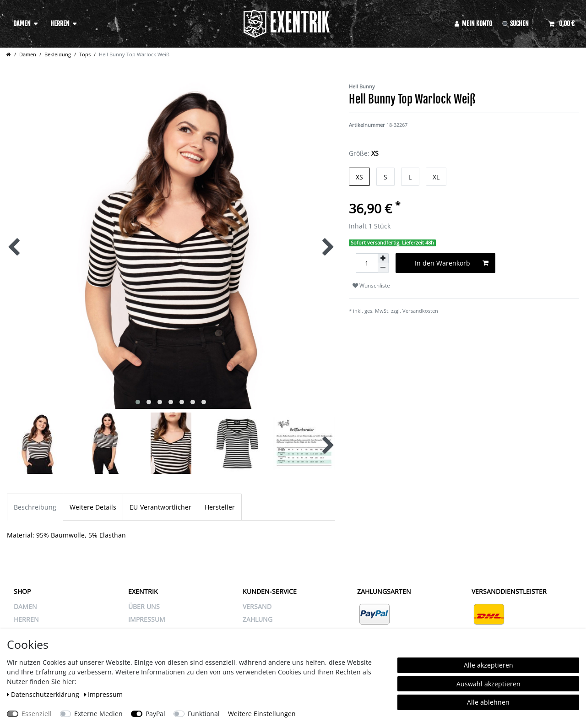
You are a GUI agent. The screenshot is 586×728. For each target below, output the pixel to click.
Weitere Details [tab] (93, 507)
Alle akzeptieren (488, 665)
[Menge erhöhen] (383, 258)
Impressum (104, 694)
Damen (22, 24)
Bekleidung (58, 54)
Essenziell (37, 714)
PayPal (155, 714)
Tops (85, 54)
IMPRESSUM (147, 619)
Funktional (204, 714)
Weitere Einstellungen (262, 714)
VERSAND (257, 606)
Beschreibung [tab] (35, 507)
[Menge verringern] (383, 268)
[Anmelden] (474, 24)
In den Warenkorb (452, 263)
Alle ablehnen (488, 702)
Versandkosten (420, 311)
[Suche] (521, 24)
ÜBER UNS (144, 606)
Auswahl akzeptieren (488, 684)
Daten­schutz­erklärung (44, 694)
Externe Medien (98, 714)
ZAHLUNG (258, 619)
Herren (60, 24)
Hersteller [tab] (220, 507)
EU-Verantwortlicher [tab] (160, 507)
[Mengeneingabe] (367, 263)
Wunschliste (371, 285)
